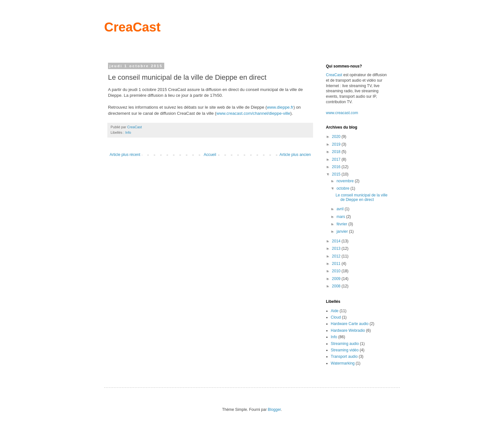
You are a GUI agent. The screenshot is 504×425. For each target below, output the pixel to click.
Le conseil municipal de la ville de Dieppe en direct (361, 197)
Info (128, 132)
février (342, 224)
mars (341, 217)
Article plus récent (125, 155)
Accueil (210, 155)
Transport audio (344, 357)
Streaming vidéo (345, 350)
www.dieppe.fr (280, 107)
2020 (337, 137)
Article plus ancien (295, 155)
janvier (343, 231)
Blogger (274, 410)
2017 (337, 159)
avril (341, 209)
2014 (337, 241)
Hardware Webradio (348, 330)
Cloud (336, 317)
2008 (337, 286)
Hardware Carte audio (350, 324)
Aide (335, 311)
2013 (337, 249)
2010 (337, 271)
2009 (337, 279)
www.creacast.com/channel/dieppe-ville (253, 113)
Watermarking (343, 363)
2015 (337, 174)
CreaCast (132, 27)
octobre (343, 188)
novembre (346, 181)
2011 (337, 264)
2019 (337, 144)
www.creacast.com (342, 113)
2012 (337, 256)
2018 (337, 152)
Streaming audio (345, 344)
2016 (337, 167)
